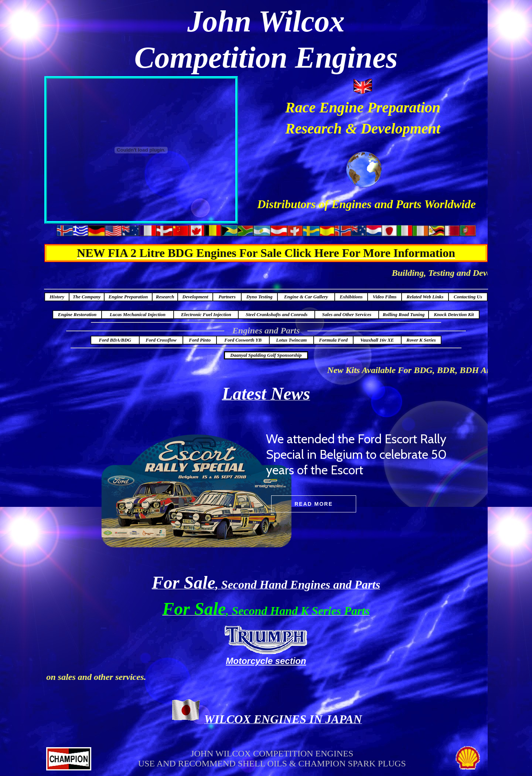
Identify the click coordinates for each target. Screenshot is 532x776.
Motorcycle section (266, 661)
